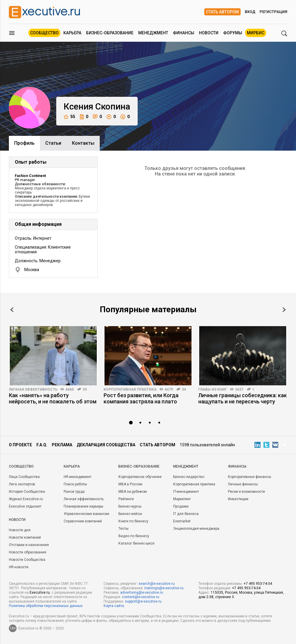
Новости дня (20, 530)
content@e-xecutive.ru (141, 597)
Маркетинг (182, 499)
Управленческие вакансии (86, 514)
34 (184, 389)
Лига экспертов (22, 484)
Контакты (83, 143)
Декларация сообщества (106, 445)
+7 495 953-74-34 (258, 584)
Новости (209, 33)
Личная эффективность (33, 389)
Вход (250, 12)
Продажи (181, 506)
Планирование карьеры (83, 506)
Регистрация (273, 12)
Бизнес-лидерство (189, 477)
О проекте (20, 445)
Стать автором (222, 12)
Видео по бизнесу (134, 536)
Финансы (184, 33)
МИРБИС (256, 33)
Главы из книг (213, 389)
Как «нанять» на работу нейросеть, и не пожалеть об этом (53, 398)
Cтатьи (53, 143)
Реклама (62, 445)
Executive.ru (40, 593)
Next (284, 310)
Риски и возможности (246, 492)
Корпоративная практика (130, 389)
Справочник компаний (83, 521)
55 (69, 117)
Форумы (233, 33)
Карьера (72, 33)
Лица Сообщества (24, 477)
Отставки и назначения (29, 545)
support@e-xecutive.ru (143, 601)
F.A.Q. (42, 445)
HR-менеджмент (78, 477)
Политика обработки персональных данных (46, 606)
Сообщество (44, 33)
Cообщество (21, 466)
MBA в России (130, 484)
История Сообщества (27, 492)
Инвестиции (238, 499)
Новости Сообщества (27, 560)
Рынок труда (74, 492)
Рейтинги (126, 499)
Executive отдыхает (25, 506)
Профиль (24, 143)
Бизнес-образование (110, 33)
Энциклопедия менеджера (196, 529)
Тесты (123, 529)
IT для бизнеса (186, 514)
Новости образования (28, 552)
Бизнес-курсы (130, 506)
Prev (12, 310)
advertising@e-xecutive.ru (142, 593)
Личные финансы (243, 484)
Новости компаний (25, 537)
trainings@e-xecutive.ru (164, 588)
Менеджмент (153, 33)
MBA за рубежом (133, 492)
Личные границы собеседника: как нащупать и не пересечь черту (243, 398)
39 (85, 389)
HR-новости (19, 567)
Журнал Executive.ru (26, 499)
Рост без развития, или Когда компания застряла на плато (141, 398)
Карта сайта (114, 606)
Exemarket (182, 521)
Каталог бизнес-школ (136, 543)
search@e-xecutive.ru (157, 584)
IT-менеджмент (186, 492)
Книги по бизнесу (133, 521)
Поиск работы (75, 484)
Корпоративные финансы (250, 477)
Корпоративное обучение (140, 477)
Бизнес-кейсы (130, 514)
